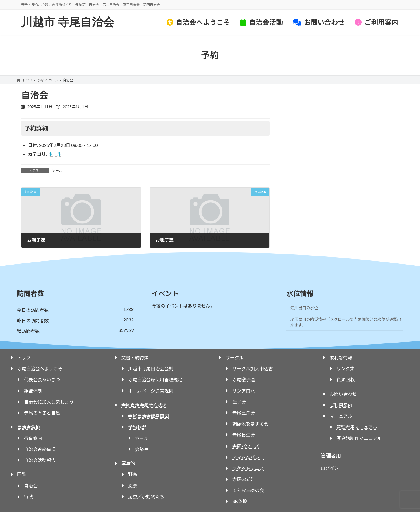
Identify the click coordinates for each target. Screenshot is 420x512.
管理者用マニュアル (357, 427)
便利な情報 (341, 357)
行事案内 (33, 438)
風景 (133, 486)
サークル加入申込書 (253, 368)
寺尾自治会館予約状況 (144, 405)
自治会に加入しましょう (49, 402)
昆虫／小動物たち (146, 497)
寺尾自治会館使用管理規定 (155, 379)
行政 (29, 497)
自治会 (31, 486)
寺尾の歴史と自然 (42, 413)
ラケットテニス (248, 468)
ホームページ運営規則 (151, 391)
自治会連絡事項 (40, 449)
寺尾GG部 (242, 479)
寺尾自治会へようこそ (40, 368)
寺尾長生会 (244, 435)
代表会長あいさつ (42, 379)
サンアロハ (244, 391)
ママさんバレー (248, 457)
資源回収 (345, 379)
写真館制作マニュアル (359, 438)
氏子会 (239, 402)
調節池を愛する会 (250, 424)
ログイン (330, 468)
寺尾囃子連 (244, 379)
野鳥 (133, 474)
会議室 (142, 449)
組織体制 (33, 391)
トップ (24, 357)
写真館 (128, 463)
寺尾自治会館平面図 (148, 416)
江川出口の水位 (304, 308)
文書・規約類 (135, 357)
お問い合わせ (343, 394)
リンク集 (345, 368)
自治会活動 (29, 427)
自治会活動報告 (40, 460)
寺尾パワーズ (246, 446)
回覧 (22, 474)
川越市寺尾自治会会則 (151, 368)
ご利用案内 (341, 405)
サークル (235, 357)
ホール (55, 154)
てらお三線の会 (248, 490)
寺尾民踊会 (244, 413)
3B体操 (240, 501)
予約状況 (137, 427)
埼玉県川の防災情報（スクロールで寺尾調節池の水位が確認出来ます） (346, 322)
